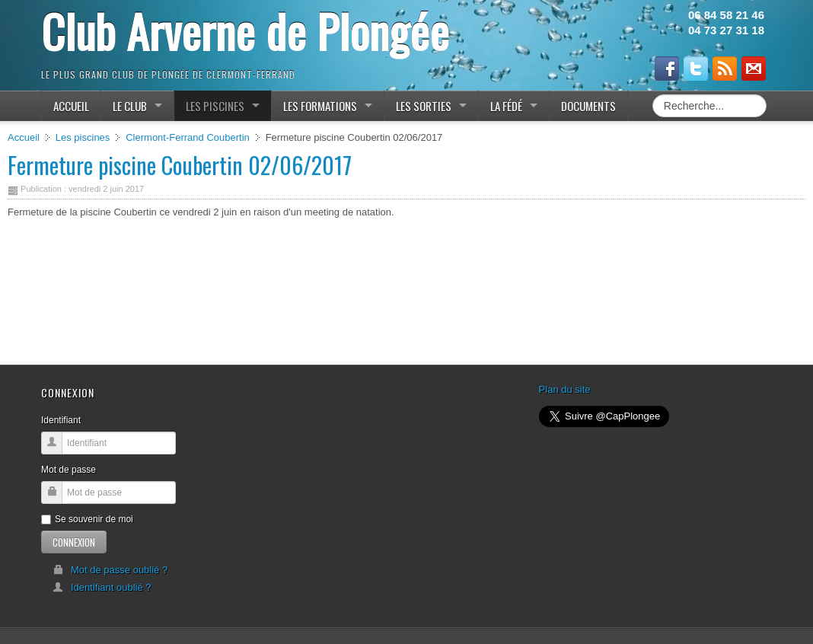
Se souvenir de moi (87, 519)
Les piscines (83, 137)
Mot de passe (69, 470)
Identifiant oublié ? (102, 587)
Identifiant (61, 420)
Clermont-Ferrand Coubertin (188, 137)
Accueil (24, 137)
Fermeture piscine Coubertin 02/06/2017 (180, 165)
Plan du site (565, 389)
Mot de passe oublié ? (110, 570)
